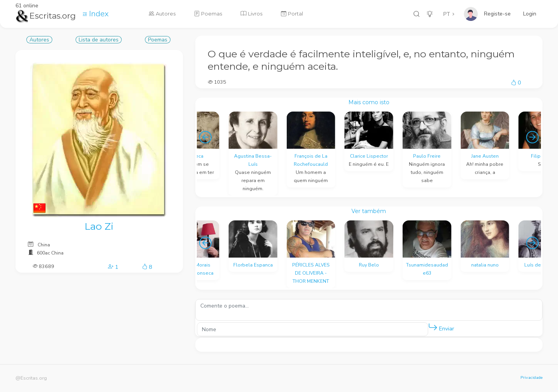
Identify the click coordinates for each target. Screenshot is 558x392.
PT (447, 14)
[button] (433, 327)
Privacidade (531, 377)
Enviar (441, 327)
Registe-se (497, 14)
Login (530, 14)
